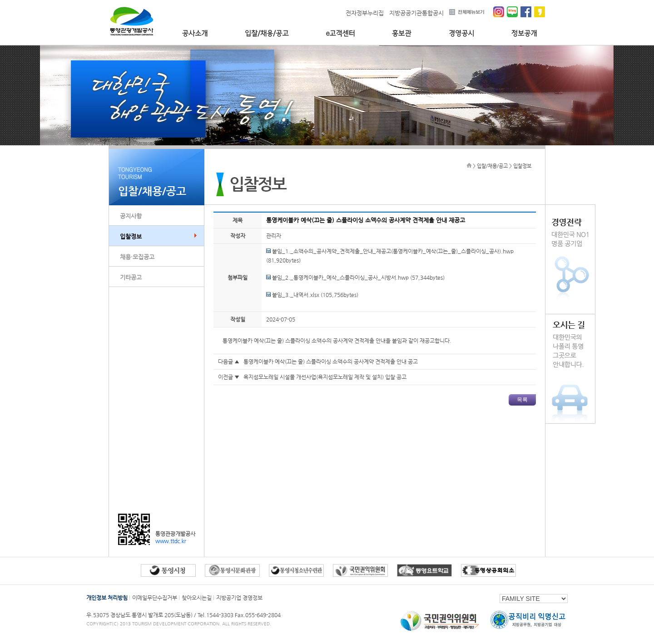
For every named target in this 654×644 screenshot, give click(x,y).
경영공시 (461, 33)
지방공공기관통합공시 (416, 13)
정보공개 (524, 33)
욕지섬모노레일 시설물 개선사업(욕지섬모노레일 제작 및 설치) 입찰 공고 (325, 377)
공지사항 (131, 216)
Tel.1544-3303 (216, 615)
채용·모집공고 (137, 257)
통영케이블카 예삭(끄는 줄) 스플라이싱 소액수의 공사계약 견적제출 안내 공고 (331, 362)
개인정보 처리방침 (107, 598)
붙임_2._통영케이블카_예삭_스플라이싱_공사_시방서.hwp (337, 277)
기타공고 (131, 277)
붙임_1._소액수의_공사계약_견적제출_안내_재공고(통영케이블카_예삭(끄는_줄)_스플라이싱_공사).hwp (390, 251)
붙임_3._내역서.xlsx (293, 295)
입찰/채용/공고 (267, 33)
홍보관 (402, 33)
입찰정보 (131, 236)
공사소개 (195, 33)
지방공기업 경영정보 (239, 598)
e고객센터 (340, 33)
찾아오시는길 (197, 598)
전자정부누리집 (365, 13)
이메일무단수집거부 (155, 598)
